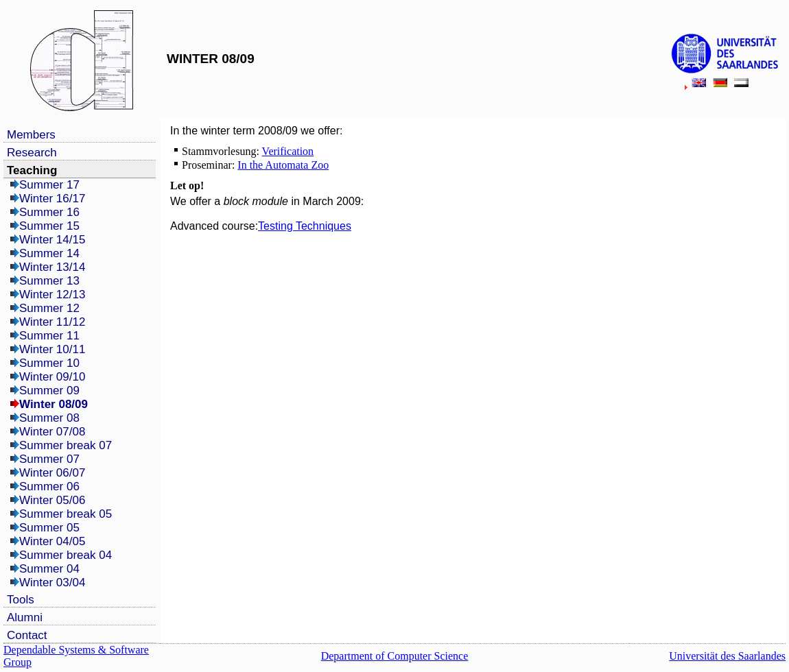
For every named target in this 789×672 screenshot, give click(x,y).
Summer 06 (49, 487)
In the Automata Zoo (283, 165)
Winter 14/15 (52, 240)
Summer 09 (49, 391)
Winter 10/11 (52, 349)
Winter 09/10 (52, 377)
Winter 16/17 (52, 199)
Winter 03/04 (52, 583)
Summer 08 (49, 418)
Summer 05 (49, 528)
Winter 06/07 (52, 473)
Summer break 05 (66, 514)
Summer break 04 (66, 555)
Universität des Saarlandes (727, 656)
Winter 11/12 (52, 322)
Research (32, 153)
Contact (27, 635)
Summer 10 (49, 363)
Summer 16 (49, 212)
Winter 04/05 (52, 541)
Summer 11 (49, 336)
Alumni (25, 617)
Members (31, 135)
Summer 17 (49, 185)
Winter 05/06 (52, 500)
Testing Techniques (305, 226)
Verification (288, 151)
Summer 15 (49, 226)
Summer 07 (49, 459)
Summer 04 (49, 569)
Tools (21, 600)
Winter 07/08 (52, 432)
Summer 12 (49, 308)
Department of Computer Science (395, 656)
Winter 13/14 (52, 267)
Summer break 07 (66, 445)
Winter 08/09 (54, 404)
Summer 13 (49, 281)
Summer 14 (49, 253)
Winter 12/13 (52, 295)
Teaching (32, 170)
